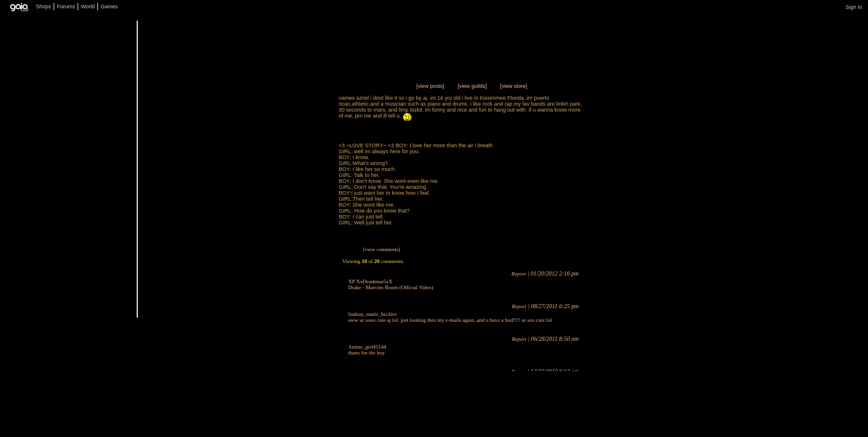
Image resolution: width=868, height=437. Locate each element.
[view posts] (430, 86)
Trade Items (296, 271)
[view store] (514, 86)
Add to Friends (296, 319)
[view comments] (382, 249)
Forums (66, 7)
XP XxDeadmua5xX (370, 281)
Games (109, 7)
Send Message (296, 295)
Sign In (854, 7)
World (88, 7)
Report (519, 274)
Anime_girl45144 (367, 347)
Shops (43, 7)
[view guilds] (472, 86)
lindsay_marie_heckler (373, 314)
